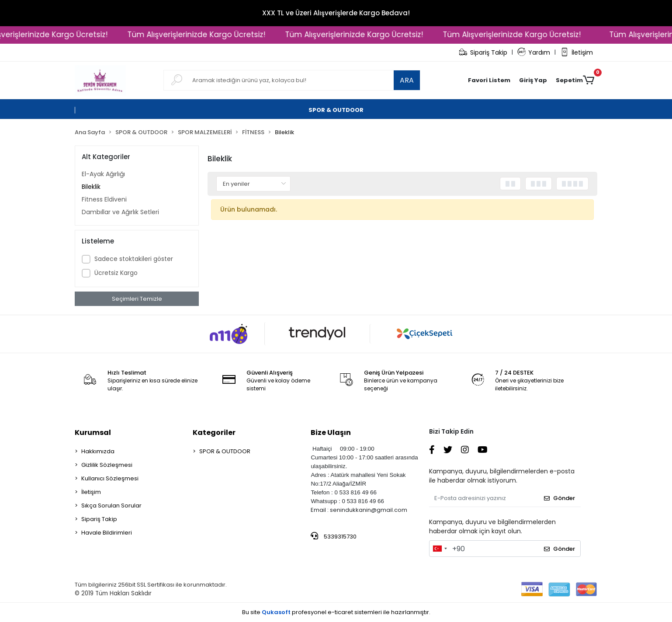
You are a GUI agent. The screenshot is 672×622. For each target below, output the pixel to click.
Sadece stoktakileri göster (134, 259)
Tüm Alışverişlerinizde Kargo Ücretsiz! (203, 35)
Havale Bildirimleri (107, 533)
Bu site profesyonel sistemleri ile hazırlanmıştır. (336, 612)
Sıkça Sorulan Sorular (111, 506)
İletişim (577, 52)
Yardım (534, 52)
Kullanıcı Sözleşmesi (110, 478)
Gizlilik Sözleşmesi (107, 465)
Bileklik (91, 187)
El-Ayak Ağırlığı (103, 174)
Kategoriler (214, 433)
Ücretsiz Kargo (116, 273)
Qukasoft (276, 612)
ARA (407, 80)
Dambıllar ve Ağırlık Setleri (120, 212)
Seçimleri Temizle (137, 299)
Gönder (559, 498)
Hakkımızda (98, 451)
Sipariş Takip (483, 52)
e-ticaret (340, 612)
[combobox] (440, 549)
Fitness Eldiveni (104, 199)
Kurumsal (93, 433)
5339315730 (334, 536)
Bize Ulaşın (331, 433)
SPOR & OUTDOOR (225, 451)
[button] (533, 80)
